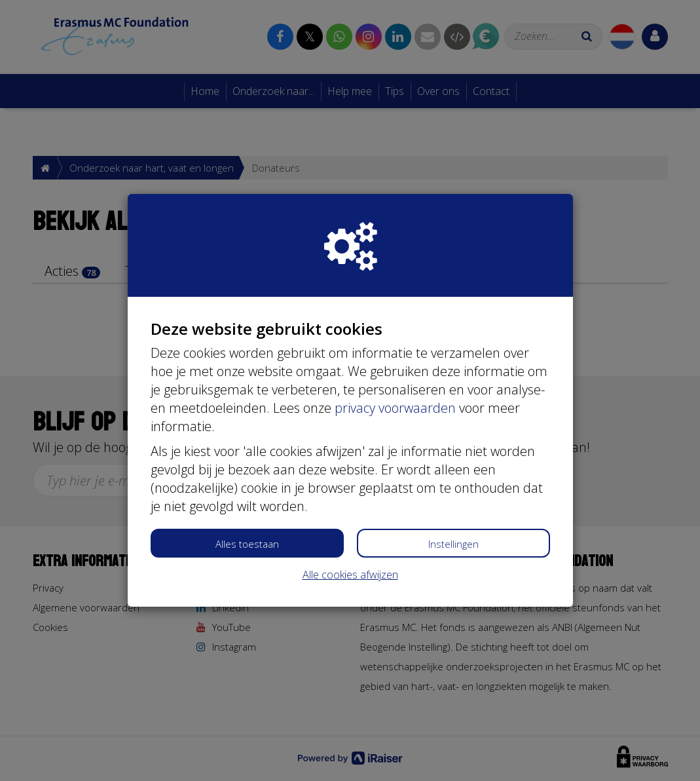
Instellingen (453, 544)
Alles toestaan (247, 544)
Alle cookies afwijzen (350, 575)
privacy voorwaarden (395, 408)
